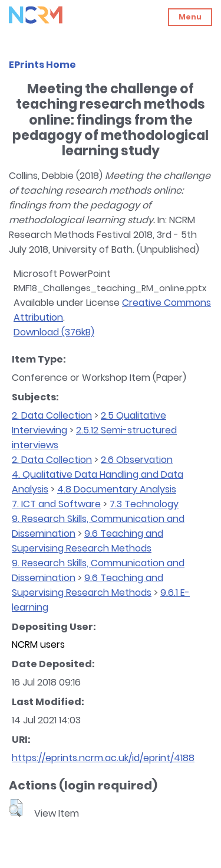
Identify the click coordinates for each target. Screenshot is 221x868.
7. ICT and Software (56, 504)
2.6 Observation (137, 460)
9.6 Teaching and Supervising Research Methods (88, 541)
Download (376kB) (54, 332)
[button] (16, 808)
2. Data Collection (52, 415)
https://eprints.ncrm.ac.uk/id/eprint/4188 (103, 758)
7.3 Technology (144, 504)
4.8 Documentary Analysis (117, 489)
